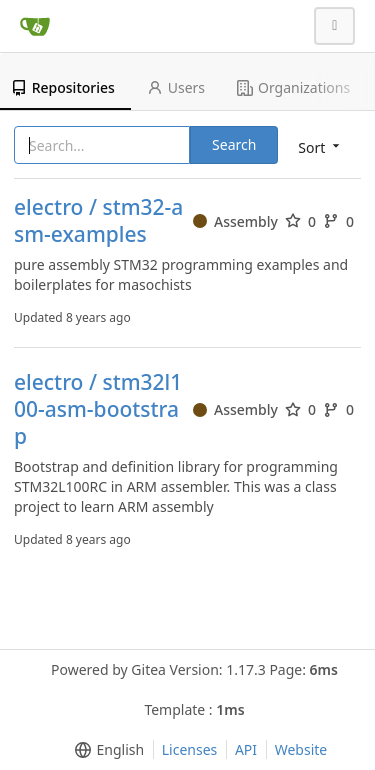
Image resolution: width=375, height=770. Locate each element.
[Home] (35, 26)
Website (301, 749)
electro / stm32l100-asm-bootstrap (98, 409)
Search (234, 144)
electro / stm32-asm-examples (98, 221)
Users (176, 87)
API (246, 749)
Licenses (190, 749)
